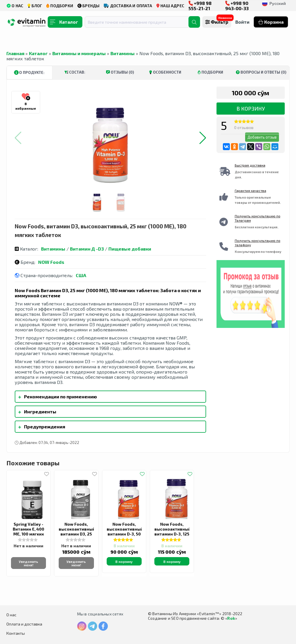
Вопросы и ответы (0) (261, 72)
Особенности (165, 72)
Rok (231, 618)
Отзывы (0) (120, 72)
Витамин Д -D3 (87, 249)
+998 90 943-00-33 (237, 6)
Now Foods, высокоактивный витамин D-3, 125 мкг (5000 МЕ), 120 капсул (173, 534)
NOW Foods (51, 262)
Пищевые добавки (130, 249)
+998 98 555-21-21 (200, 6)
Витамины (123, 53)
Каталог (38, 53)
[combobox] (140, 22)
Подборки (210, 72)
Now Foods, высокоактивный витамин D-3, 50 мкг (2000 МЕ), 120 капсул (125, 534)
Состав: (75, 72)
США (81, 275)
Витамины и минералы (79, 53)
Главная (15, 53)
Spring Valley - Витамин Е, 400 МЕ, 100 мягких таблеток (28, 531)
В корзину (251, 109)
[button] (203, 138)
